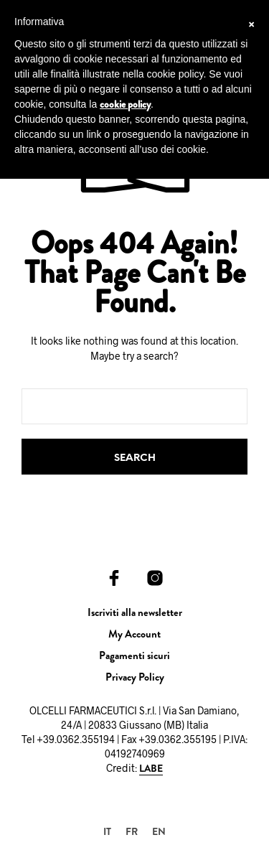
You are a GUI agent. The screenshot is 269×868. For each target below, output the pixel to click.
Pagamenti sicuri (134, 655)
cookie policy (125, 104)
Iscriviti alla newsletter (135, 612)
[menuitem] (107, 831)
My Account (134, 634)
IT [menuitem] (107, 831)
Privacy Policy (135, 677)
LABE (151, 769)
